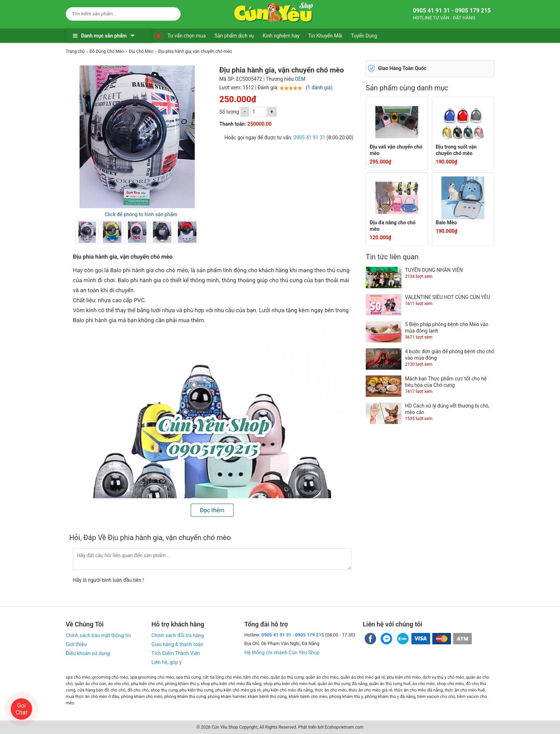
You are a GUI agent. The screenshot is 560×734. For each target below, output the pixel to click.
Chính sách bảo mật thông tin (98, 635)
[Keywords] (116, 14)
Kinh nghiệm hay (281, 36)
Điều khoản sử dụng (88, 653)
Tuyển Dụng (364, 36)
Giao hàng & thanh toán (177, 644)
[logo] (274, 13)
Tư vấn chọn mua (187, 36)
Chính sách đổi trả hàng (178, 635)
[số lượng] (258, 112)
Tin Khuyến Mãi (325, 36)
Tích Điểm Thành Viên (176, 653)
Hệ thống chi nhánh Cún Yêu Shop (282, 653)
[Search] (171, 13)
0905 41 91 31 (309, 138)
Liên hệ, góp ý (167, 662)
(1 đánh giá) (319, 88)
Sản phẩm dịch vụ (234, 36)
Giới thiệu (76, 644)
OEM (300, 79)
